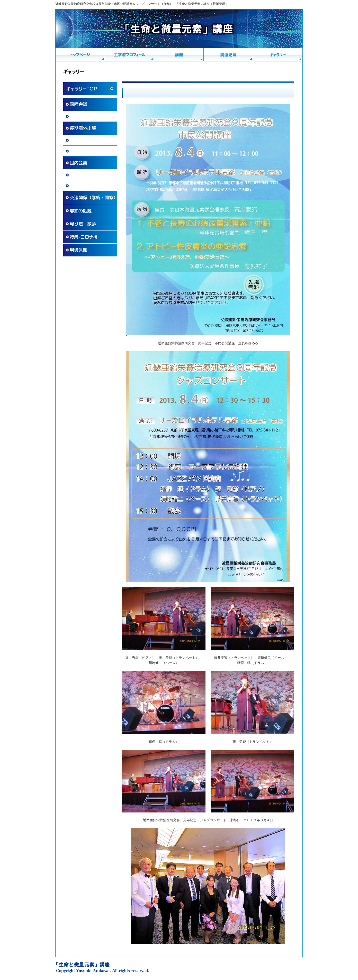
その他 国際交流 (84, 151)
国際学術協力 (80, 116)
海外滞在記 (79, 140)
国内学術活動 (80, 175)
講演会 (75, 186)
